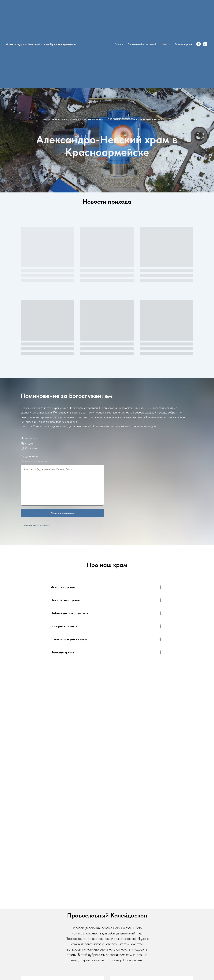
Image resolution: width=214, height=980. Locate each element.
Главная (119, 44)
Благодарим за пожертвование (35, 525)
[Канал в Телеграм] (199, 44)
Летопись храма (183, 44)
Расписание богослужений (142, 44)
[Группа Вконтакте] (205, 44)
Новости (165, 44)
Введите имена (30, 456)
